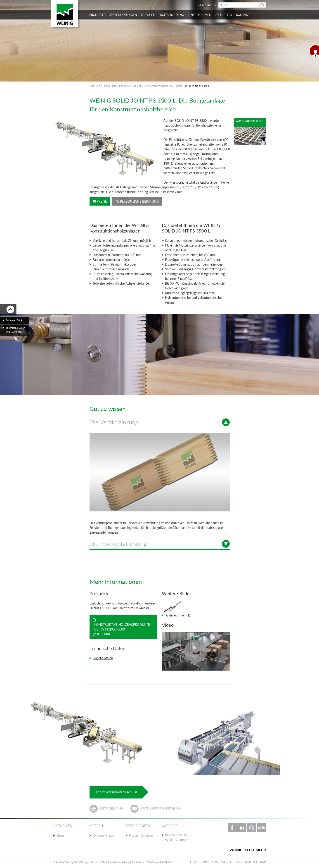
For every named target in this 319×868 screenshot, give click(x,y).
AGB (248, 862)
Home (195, 862)
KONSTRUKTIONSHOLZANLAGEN (164, 86)
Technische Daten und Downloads (15, 330)
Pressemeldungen (141, 836)
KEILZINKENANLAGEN (131, 86)
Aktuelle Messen (104, 836)
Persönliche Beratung (137, 201)
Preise (100, 201)
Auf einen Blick (14, 320)
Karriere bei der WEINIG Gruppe (177, 837)
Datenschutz (232, 862)
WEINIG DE (96, 86)
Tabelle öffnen (103, 658)
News (60, 836)
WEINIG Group (207, 5)
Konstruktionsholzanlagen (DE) (117, 792)
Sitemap (260, 862)
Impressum (210, 862)
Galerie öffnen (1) (178, 615)
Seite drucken (112, 809)
